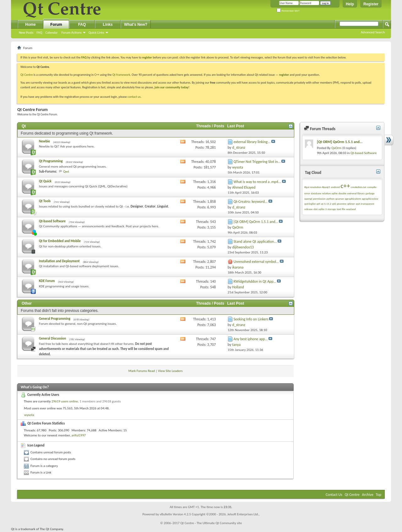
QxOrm (336, 148)
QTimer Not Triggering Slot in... (257, 162)
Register (371, 4)
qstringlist (310, 204)
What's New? (136, 25)
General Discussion (52, 338)
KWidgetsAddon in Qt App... (255, 281)
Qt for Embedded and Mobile (60, 241)
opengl (308, 199)
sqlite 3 (323, 209)
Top (379, 495)
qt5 (318, 204)
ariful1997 (79, 435)
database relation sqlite (324, 193)
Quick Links (96, 33)
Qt (24, 126)
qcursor (340, 199)
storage (332, 209)
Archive (368, 495)
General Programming (55, 319)
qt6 (334, 204)
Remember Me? (288, 11)
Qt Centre (27, 75)
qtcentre (342, 204)
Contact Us (334, 495)
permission (319, 199)
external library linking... (252, 142)
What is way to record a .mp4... (257, 182)
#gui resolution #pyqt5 (317, 187)
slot (315, 209)
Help (350, 4)
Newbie (44, 141)
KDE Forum (47, 281)
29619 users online (65, 401)
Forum (56, 25)
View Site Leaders (170, 371)
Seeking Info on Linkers (251, 319)
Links (108, 25)
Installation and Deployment (59, 261)
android (335, 187)
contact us (134, 97)
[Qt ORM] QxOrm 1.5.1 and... (256, 222)
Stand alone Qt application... (255, 241)
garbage (370, 193)
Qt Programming (51, 161)
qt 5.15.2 (326, 204)
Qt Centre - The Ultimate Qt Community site (211, 523)
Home (30, 25)
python (330, 199)
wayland (351, 209)
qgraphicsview (370, 199)
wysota (29, 415)
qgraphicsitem (353, 199)
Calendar (52, 33)
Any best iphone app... (251, 339)
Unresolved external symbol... (256, 262)
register (284, 75)
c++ (345, 186)
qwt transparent (365, 204)
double (342, 193)
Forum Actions (71, 33)
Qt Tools (45, 201)
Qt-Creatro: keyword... (251, 202)
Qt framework (121, 75)
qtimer (351, 204)
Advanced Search (373, 32)
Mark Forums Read (142, 371)
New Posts (26, 33)
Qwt (66, 172)
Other (27, 303)
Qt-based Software (52, 221)
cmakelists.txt (359, 187)
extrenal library (356, 193)
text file (341, 209)
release (308, 209)
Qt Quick (45, 181)
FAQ (39, 33)
